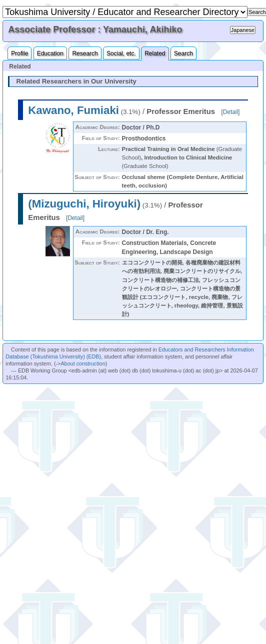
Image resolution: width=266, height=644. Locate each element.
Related (155, 53)
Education (50, 53)
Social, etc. (121, 53)
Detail (230, 112)
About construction (83, 363)
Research (85, 53)
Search (183, 53)
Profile (19, 53)
